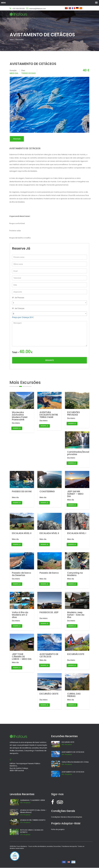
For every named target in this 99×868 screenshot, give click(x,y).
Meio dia (14, 73)
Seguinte (49, 360)
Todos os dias (28, 73)
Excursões (20, 40)
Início (12, 40)
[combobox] (49, 303)
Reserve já (17, 428)
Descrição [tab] (17, 139)
